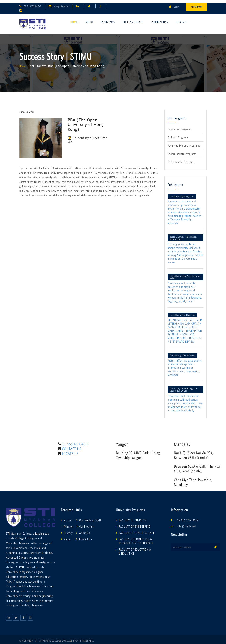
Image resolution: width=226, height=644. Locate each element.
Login (174, 4)
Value (67, 536)
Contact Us (86, 536)
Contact (181, 19)
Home (74, 19)
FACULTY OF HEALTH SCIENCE (137, 530)
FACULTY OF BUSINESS (132, 517)
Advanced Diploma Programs (184, 143)
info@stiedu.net (61, 3)
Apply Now (196, 4)
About (89, 19)
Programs (108, 19)
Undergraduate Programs (182, 151)
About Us (85, 530)
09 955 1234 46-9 (33, 3)
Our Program (87, 524)
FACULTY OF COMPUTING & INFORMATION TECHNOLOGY (136, 538)
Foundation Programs (180, 127)
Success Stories (133, 19)
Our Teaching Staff (90, 517)
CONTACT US (72, 446)
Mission (69, 524)
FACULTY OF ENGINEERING (135, 524)
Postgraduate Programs (181, 159)
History (68, 530)
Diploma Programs (178, 135)
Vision (68, 517)
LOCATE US (70, 451)
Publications (160, 19)
